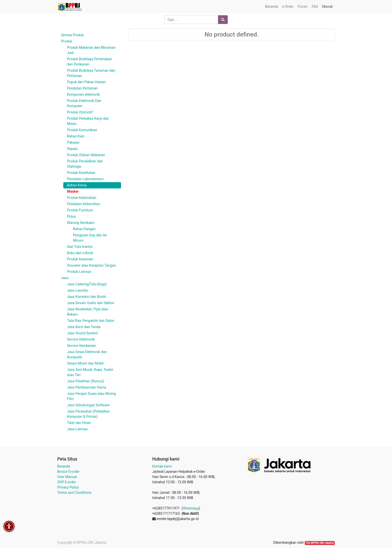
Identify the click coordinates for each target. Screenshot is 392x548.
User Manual (67, 477)
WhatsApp (191, 508)
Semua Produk (72, 35)
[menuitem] (272, 7)
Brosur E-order (68, 472)
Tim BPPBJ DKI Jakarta (320, 543)
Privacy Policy (68, 487)
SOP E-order (67, 482)
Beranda (64, 466)
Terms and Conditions (74, 493)
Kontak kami (162, 466)
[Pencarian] (223, 20)
